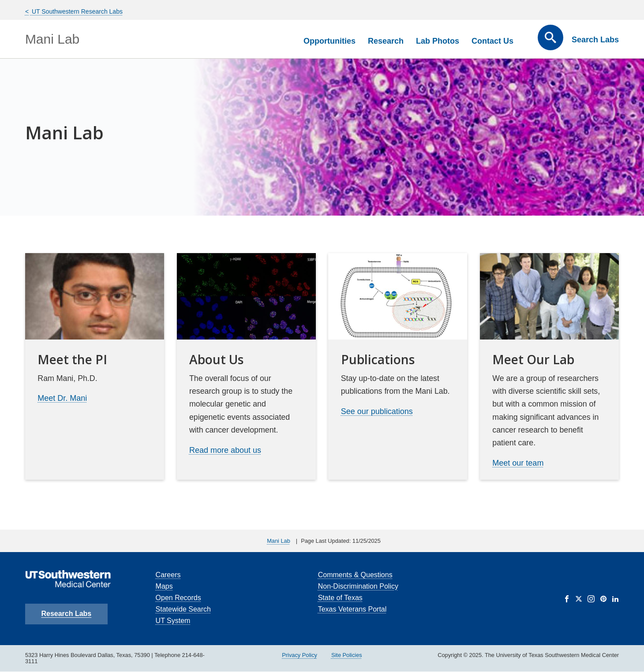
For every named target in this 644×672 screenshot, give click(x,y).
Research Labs (66, 614)
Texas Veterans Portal (352, 609)
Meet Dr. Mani (62, 398)
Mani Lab (52, 39)
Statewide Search (183, 609)
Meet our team (518, 463)
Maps (164, 586)
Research (386, 41)
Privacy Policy (300, 655)
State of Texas (340, 598)
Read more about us (225, 450)
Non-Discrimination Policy (358, 586)
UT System (173, 621)
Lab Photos (438, 41)
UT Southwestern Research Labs (76, 11)
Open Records (178, 598)
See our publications (377, 411)
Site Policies (347, 655)
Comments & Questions (355, 575)
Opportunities (329, 41)
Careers (168, 575)
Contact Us (492, 41)
